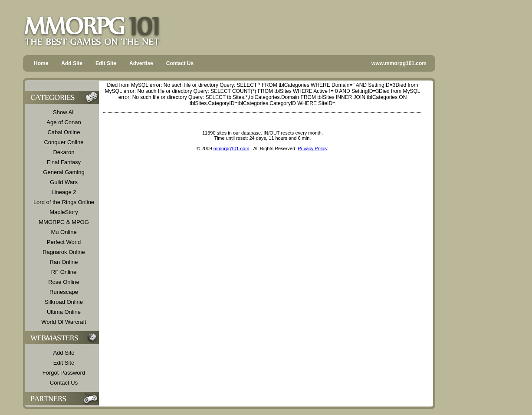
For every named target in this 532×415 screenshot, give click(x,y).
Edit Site (106, 63)
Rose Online (64, 282)
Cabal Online (64, 132)
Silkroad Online (64, 302)
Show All (64, 112)
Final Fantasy (64, 162)
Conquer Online (64, 142)
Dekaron (64, 152)
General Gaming (64, 172)
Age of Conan (64, 122)
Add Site (72, 63)
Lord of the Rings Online (64, 202)
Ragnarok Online (64, 252)
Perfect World (64, 242)
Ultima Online (64, 312)
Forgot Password (64, 373)
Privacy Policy (312, 148)
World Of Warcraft (64, 322)
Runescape (64, 292)
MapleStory (64, 212)
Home (41, 63)
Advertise (141, 63)
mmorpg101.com (232, 148)
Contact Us (180, 63)
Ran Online (64, 262)
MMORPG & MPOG (64, 222)
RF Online (64, 272)
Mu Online (64, 232)
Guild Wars (64, 182)
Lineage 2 (64, 192)
